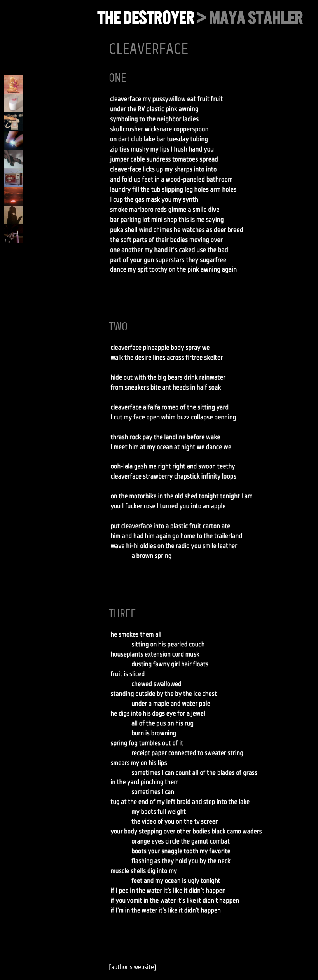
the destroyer (146, 18)
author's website (133, 967)
